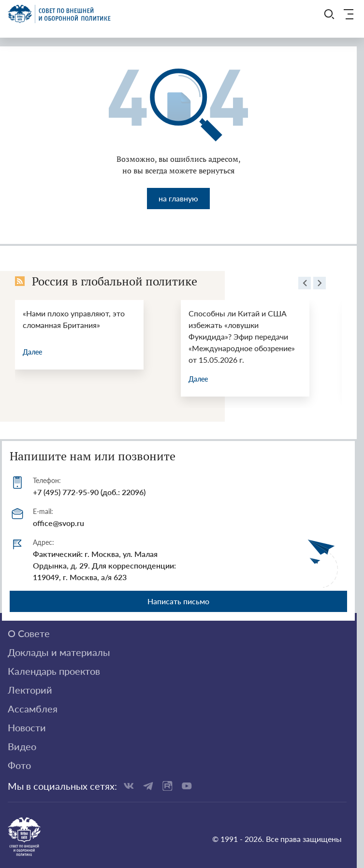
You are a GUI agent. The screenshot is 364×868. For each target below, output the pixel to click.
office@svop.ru (58, 523)
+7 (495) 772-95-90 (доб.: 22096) (89, 492)
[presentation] (305, 285)
